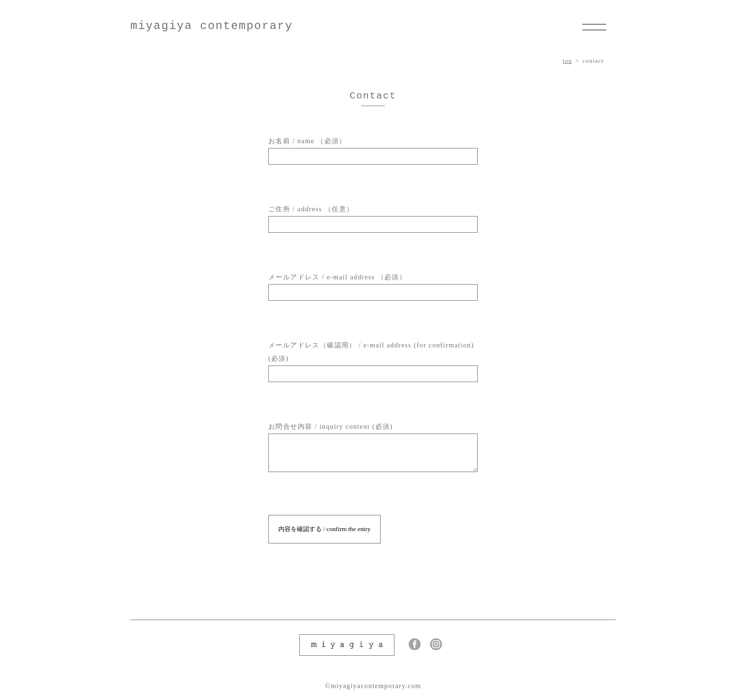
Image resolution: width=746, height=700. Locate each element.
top (568, 61)
